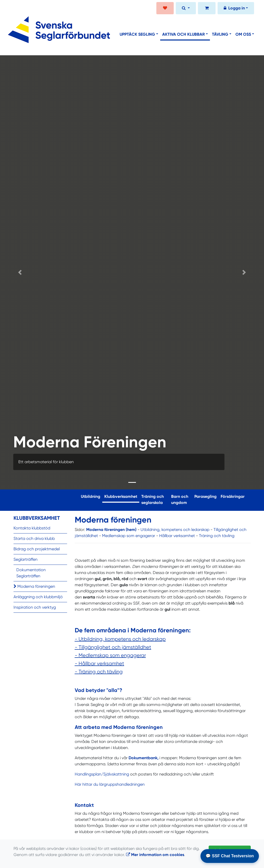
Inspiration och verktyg (35, 607)
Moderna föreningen (34, 586)
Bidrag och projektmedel (37, 549)
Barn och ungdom (180, 499)
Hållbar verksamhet (177, 536)
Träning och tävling (217, 536)
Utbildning (91, 496)
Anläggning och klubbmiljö (38, 597)
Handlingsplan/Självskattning (102, 774)
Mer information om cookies (155, 855)
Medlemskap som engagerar (129, 536)
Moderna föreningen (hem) (111, 530)
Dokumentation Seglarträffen (31, 573)
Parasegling (205, 496)
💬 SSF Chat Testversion (230, 856)
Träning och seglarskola (153, 499)
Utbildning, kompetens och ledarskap (175, 530)
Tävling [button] (220, 34)
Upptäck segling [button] (137, 34)
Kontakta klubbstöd (32, 528)
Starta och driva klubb (34, 538)
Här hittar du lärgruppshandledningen (110, 784)
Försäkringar (233, 496)
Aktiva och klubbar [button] (184, 34)
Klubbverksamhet (122, 496)
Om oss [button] (243, 34)
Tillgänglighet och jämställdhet (115, 647)
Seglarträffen (26, 559)
